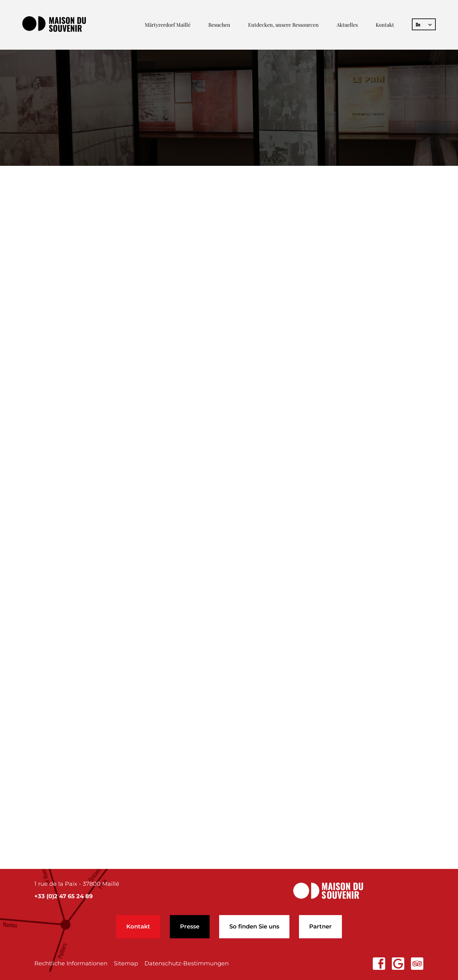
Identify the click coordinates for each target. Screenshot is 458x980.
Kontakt (385, 25)
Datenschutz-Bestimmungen (187, 963)
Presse (190, 927)
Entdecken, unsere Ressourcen (283, 25)
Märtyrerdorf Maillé (168, 25)
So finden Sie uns (254, 927)
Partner (320, 927)
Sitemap (126, 963)
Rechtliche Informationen (71, 963)
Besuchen (219, 25)
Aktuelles (347, 25)
